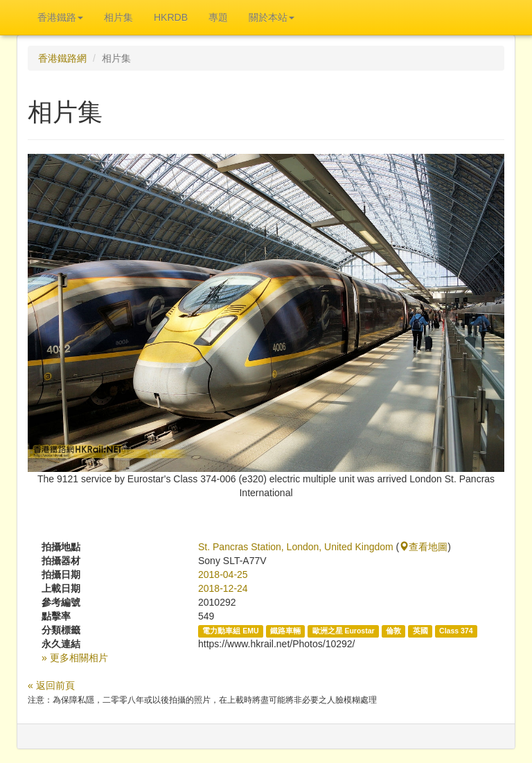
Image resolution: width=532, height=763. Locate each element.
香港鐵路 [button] (60, 17)
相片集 (118, 17)
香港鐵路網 (62, 58)
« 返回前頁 (51, 685)
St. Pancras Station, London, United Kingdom (296, 547)
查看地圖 (423, 547)
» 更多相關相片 (75, 658)
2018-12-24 (223, 588)
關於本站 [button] (272, 17)
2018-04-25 (223, 575)
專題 (218, 17)
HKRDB (171, 17)
